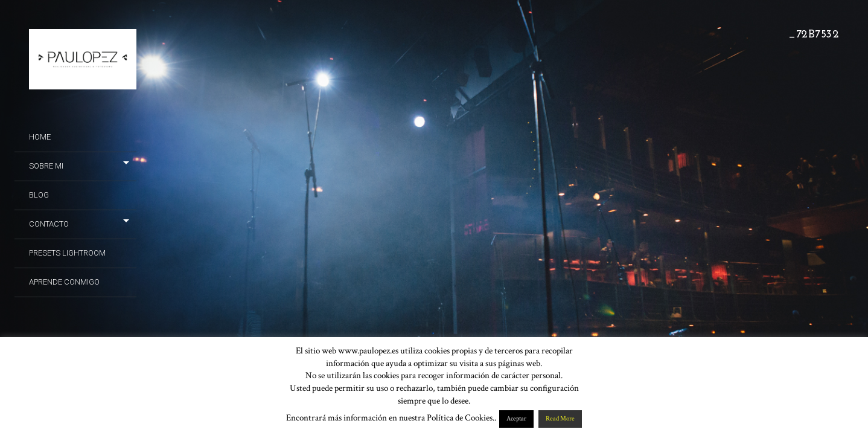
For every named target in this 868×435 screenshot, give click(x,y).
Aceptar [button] (516, 419)
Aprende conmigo (64, 282)
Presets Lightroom (67, 253)
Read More (560, 419)
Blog (39, 195)
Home (40, 137)
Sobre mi (46, 166)
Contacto (49, 224)
